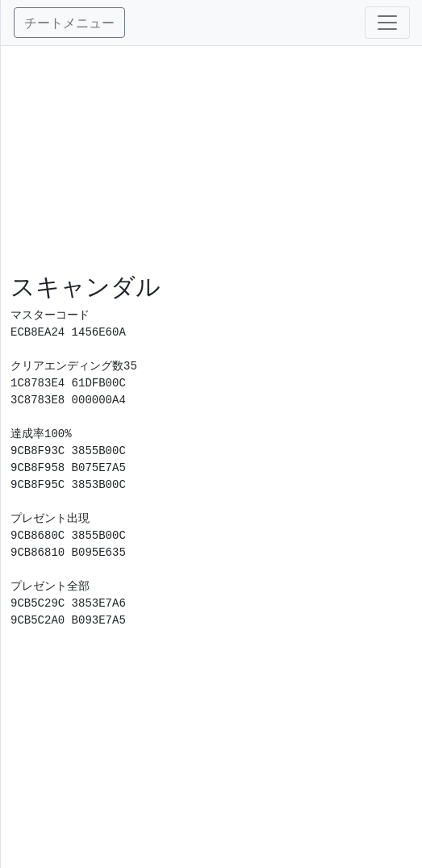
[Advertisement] (212, 159)
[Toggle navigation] (387, 23)
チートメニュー (69, 23)
